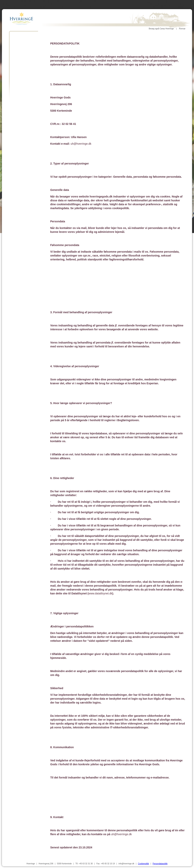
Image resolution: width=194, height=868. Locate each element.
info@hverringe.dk (126, 864)
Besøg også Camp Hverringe (161, 29)
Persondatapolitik (160, 864)
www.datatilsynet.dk (100, 593)
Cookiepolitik (143, 864)
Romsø (182, 29)
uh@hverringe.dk (81, 144)
